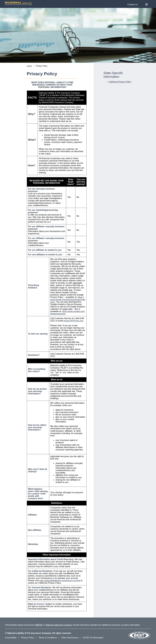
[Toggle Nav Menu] (147, 5)
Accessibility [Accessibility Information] (11, 638)
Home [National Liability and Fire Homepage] (29, 66)
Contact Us (133, 5)
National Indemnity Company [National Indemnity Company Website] (59, 625)
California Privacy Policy (120, 82)
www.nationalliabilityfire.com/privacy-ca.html (60, 581)
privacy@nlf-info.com (74, 321)
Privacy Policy (27, 638)
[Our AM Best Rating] (139, 639)
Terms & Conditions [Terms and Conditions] (48, 638)
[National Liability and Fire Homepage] (72, 4)
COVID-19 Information (93, 638)
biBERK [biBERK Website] (39, 625)
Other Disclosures (70, 638)
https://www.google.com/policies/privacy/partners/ (68, 300)
